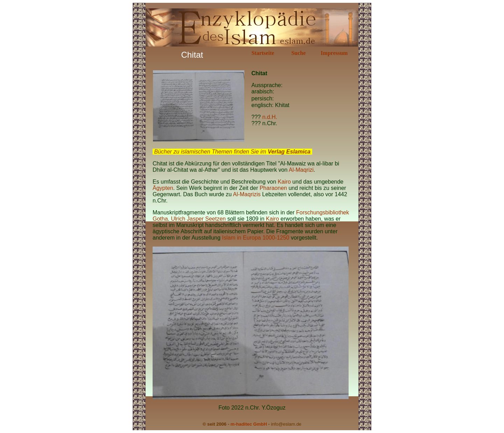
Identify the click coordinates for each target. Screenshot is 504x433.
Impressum (334, 53)
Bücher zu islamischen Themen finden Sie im (232, 152)
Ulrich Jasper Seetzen (198, 219)
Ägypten (163, 188)
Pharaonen (273, 188)
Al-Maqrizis (247, 194)
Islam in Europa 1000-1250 (256, 238)
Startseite (263, 53)
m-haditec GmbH (249, 424)
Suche (298, 53)
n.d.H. (270, 117)
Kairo (284, 182)
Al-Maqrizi (301, 170)
